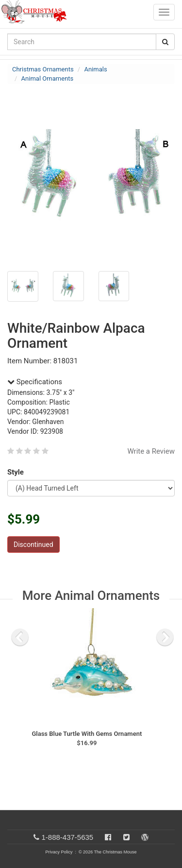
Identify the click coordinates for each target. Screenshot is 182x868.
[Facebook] (108, 837)
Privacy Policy (59, 852)
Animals (95, 69)
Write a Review (151, 451)
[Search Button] (165, 42)
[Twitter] (126, 837)
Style (17, 472)
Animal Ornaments (48, 78)
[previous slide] (20, 637)
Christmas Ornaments (43, 69)
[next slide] (165, 637)
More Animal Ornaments (91, 596)
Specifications (35, 382)
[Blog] (145, 837)
